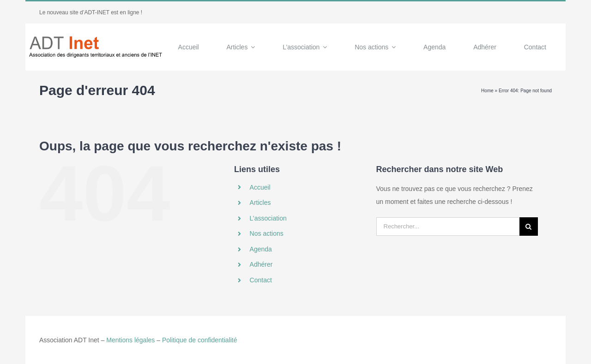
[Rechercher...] (448, 227)
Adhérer (261, 264)
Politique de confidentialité (200, 340)
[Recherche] (529, 227)
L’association (268, 218)
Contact (261, 280)
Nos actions (267, 233)
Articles (260, 203)
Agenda (261, 249)
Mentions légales (130, 340)
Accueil (260, 187)
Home (487, 91)
